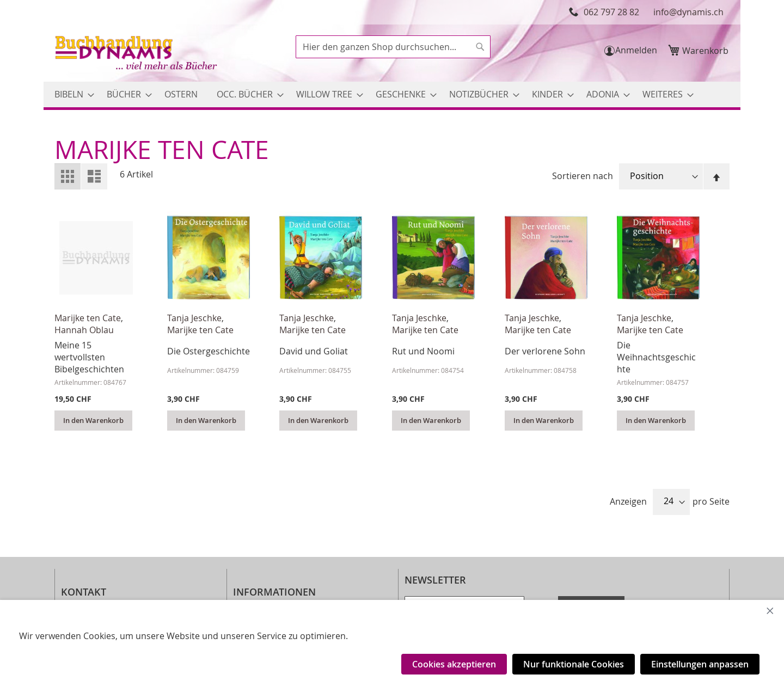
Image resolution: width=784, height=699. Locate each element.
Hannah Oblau (84, 330)
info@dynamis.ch (688, 12)
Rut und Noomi (423, 351)
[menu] (392, 94)
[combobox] (393, 47)
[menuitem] (71, 94)
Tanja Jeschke (194, 318)
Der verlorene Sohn (545, 351)
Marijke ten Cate (88, 318)
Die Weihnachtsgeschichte (656, 357)
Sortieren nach (583, 176)
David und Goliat (314, 351)
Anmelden (636, 50)
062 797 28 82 (611, 12)
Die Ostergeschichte (209, 351)
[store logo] (137, 54)
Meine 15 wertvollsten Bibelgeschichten (89, 357)
